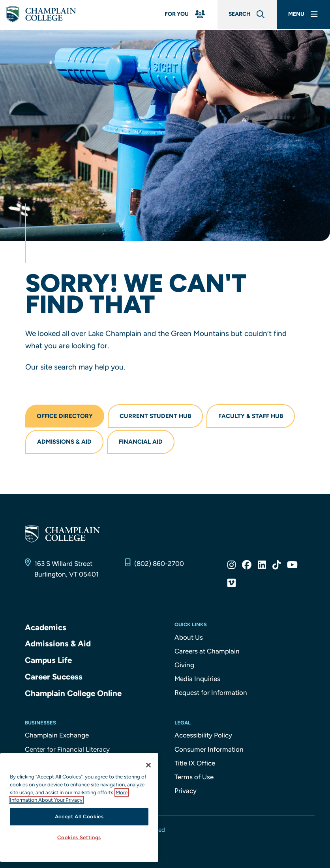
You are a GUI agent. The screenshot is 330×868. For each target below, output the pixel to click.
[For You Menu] (178, 15)
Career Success (54, 676)
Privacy (186, 790)
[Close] (148, 765)
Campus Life (49, 660)
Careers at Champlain (207, 651)
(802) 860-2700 (159, 564)
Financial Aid (141, 442)
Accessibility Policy (203, 734)
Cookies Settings (79, 837)
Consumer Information (209, 748)
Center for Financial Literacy (67, 748)
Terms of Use (194, 776)
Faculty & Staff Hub (251, 416)
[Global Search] (243, 15)
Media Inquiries (197, 679)
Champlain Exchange (57, 734)
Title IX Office (195, 762)
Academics (46, 627)
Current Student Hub (155, 416)
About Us (189, 637)
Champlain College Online (74, 692)
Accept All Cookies (79, 817)
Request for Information (211, 693)
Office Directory (65, 416)
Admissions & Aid (64, 442)
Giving (184, 665)
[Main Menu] (302, 15)
